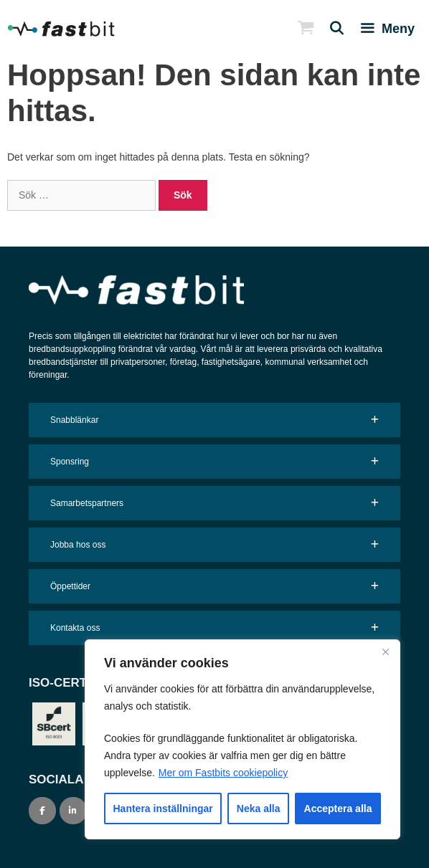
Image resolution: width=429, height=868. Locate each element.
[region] (242, 739)
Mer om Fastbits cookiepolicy (223, 773)
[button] (214, 420)
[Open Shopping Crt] (299, 29)
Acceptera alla (338, 809)
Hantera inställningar (163, 809)
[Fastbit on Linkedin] (73, 811)
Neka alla (259, 809)
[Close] (385, 652)
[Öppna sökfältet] (331, 29)
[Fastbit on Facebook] (42, 811)
